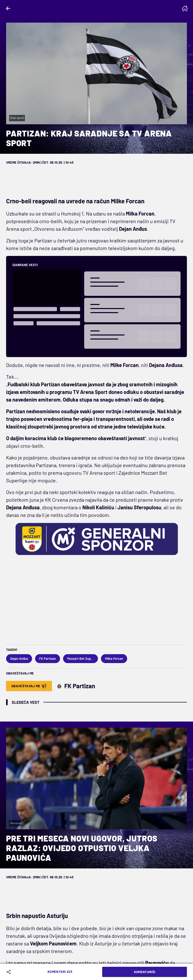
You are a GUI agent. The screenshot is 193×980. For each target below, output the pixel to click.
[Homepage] (185, 8)
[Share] (10, 972)
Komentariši (145, 972)
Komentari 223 (60, 972)
